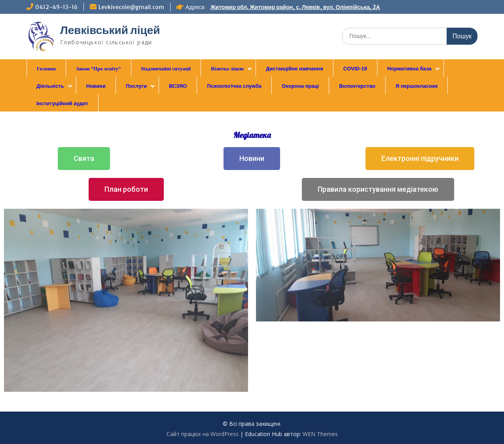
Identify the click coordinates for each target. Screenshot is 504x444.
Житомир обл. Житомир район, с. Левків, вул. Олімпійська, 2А (295, 7)
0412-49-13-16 (56, 7)
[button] (84, 159)
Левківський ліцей (110, 30)
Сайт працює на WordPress (203, 434)
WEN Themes (320, 434)
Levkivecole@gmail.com (131, 7)
